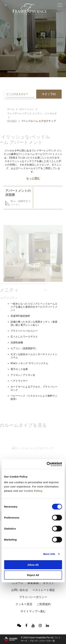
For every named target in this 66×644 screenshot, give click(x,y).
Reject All (33, 575)
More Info (49, 554)
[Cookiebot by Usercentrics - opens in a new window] (47, 464)
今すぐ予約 (49, 94)
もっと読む (33, 178)
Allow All (33, 565)
